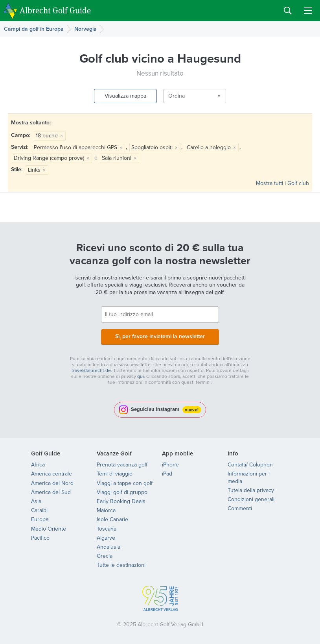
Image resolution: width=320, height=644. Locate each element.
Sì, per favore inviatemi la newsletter (160, 336)
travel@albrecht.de (91, 370)
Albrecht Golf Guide (55, 10)
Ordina (177, 96)
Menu (308, 11)
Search (288, 11)
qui (141, 376)
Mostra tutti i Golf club (282, 183)
